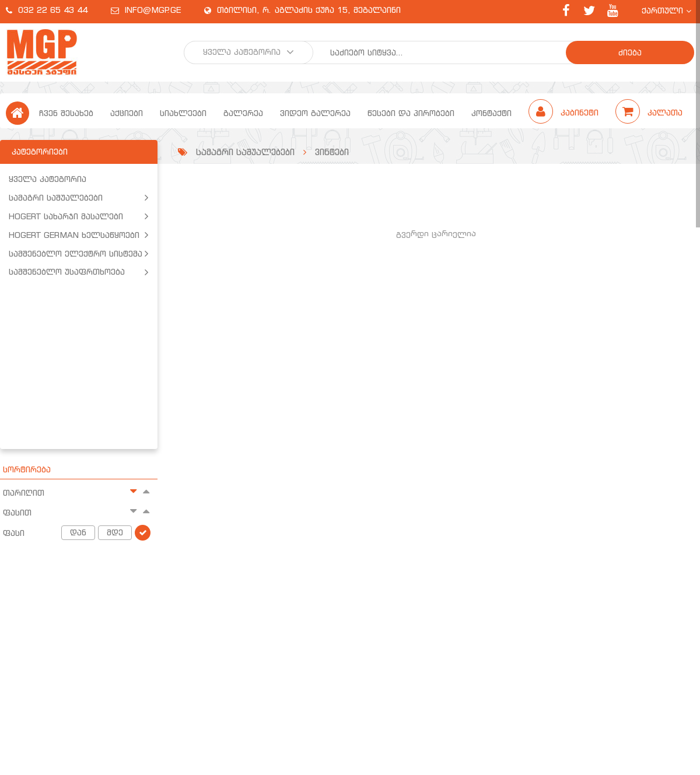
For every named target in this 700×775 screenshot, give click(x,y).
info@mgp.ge (153, 10)
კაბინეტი (565, 113)
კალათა (649, 113)
